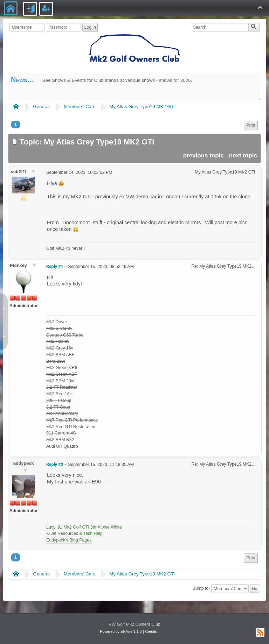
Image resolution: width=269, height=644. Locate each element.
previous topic (204, 155)
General (41, 107)
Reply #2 (55, 465)
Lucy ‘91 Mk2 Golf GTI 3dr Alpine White (84, 527)
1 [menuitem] (16, 125)
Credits (151, 631)
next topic (243, 155)
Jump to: (202, 589)
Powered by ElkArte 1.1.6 (121, 631)
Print (251, 125)
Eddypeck (24, 463)
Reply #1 (55, 267)
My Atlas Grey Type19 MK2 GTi (142, 107)
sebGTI (19, 171)
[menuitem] (251, 125)
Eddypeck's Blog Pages (69, 540)
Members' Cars (80, 107)
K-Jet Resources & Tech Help (74, 533)
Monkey (19, 265)
